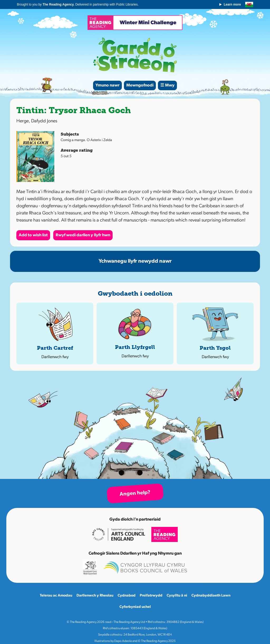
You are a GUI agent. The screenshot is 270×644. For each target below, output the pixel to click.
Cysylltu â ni (177, 596)
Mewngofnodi (140, 85)
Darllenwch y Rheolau (95, 596)
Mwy (170, 85)
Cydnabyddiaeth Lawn (211, 596)
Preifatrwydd (151, 596)
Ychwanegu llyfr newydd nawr (135, 261)
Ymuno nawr (107, 85)
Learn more (232, 4)
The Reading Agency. (59, 4)
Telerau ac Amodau (56, 596)
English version (249, 4)
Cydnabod (127, 596)
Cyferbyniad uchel (135, 607)
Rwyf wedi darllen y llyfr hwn (83, 235)
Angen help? (135, 493)
